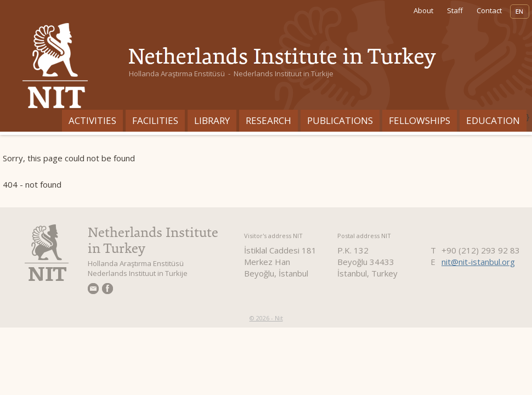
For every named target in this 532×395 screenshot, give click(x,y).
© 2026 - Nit (266, 318)
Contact (489, 10)
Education (493, 120)
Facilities (155, 120)
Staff (455, 10)
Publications (340, 120)
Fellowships (420, 120)
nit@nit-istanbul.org (478, 262)
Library (212, 120)
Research (268, 120)
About (423, 10)
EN (520, 12)
